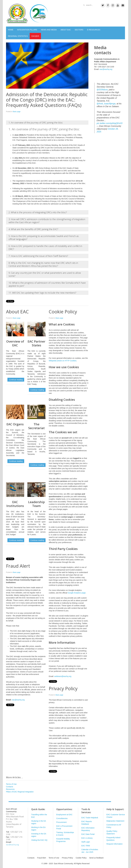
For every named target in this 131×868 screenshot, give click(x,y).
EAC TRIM (86, 846)
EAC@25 (35, 36)
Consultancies (62, 818)
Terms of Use (11, 784)
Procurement (61, 822)
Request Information (114, 844)
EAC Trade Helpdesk (90, 818)
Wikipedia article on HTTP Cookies (63, 361)
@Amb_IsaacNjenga (106, 104)
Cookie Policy (63, 312)
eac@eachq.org (18, 700)
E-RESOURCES (94, 30)
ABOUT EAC (66, 30)
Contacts (10, 787)
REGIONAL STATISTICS (18, 36)
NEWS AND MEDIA (49, 30)
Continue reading (16, 380)
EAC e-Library (87, 838)
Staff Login (86, 842)
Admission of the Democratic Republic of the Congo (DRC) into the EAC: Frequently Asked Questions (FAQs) (47, 100)
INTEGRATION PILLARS (27, 30)
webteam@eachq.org (63, 676)
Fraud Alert (18, 566)
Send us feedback (96, 858)
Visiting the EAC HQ (39, 840)
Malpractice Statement (115, 821)
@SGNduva (102, 90)
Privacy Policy (63, 688)
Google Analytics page (77, 593)
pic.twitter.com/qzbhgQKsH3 (110, 123)
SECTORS (79, 30)
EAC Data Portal (88, 834)
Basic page (17, 112)
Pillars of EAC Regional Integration (20, 792)
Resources (10, 789)
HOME (11, 30)
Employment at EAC (64, 815)
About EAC (17, 312)
